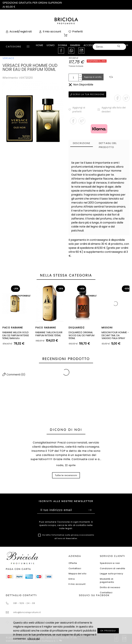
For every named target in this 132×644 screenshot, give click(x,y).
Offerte (73, 563)
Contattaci (75, 568)
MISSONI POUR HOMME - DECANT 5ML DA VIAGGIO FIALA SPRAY (115, 335)
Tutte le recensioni (66, 475)
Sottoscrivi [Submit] (90, 510)
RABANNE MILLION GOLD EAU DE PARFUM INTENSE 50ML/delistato (16, 335)
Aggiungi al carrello (93, 77)
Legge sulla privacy (112, 574)
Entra (72, 579)
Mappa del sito (78, 574)
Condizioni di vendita (113, 568)
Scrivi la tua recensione (87, 94)
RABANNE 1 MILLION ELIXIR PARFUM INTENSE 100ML (49, 334)
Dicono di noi (66, 430)
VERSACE (8, 58)
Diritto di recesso (110, 587)
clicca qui (34, 639)
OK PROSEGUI (108, 631)
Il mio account (77, 584)
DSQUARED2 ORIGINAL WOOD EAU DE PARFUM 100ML (81, 335)
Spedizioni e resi (110, 563)
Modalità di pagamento (107, 581)
